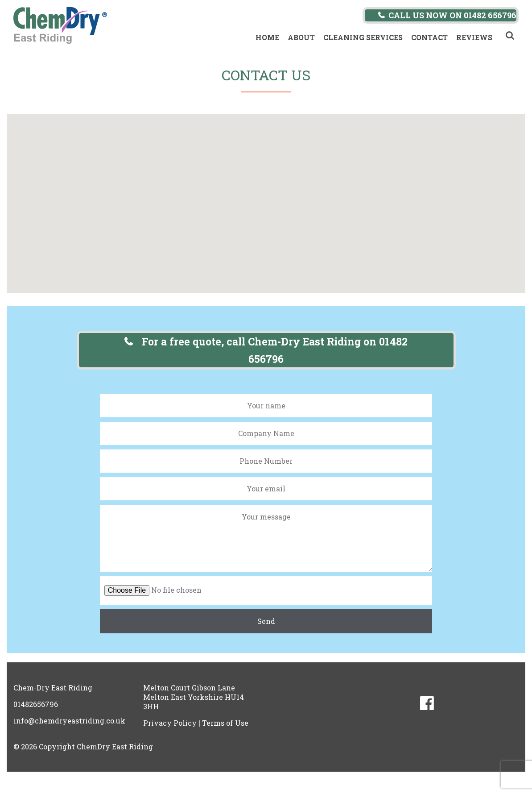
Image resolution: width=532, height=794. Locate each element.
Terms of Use (225, 723)
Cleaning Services (363, 37)
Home (267, 37)
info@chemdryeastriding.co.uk (69, 721)
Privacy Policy (170, 723)
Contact (429, 37)
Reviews (474, 37)
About (301, 37)
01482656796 (36, 704)
